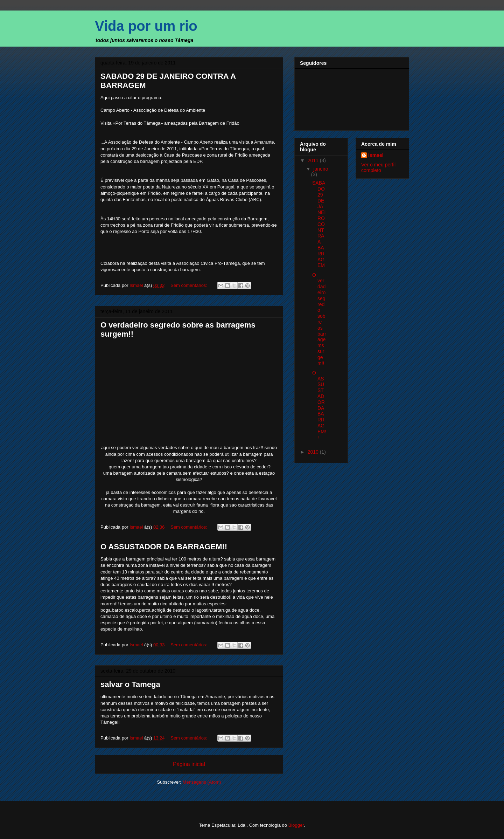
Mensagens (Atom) (202, 782)
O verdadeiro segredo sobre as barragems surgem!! (319, 319)
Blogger (296, 825)
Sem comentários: (189, 285)
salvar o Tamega (130, 684)
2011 (314, 160)
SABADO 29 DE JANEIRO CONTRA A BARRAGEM (319, 224)
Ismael (376, 155)
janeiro (321, 169)
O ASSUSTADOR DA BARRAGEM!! (164, 547)
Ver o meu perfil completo (378, 167)
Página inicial (189, 764)
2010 (314, 452)
